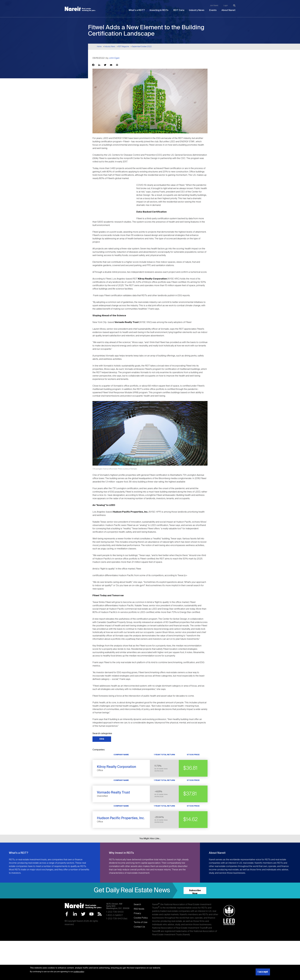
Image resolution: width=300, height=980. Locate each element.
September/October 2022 (142, 47)
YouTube (91, 914)
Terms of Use (141, 922)
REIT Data (179, 10)
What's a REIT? (137, 10)
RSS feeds (139, 909)
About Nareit (228, 10)
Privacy (137, 913)
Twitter (83, 914)
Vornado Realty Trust (113, 793)
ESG (102, 739)
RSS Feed (100, 914)
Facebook (67, 914)
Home (99, 47)
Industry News (197, 10)
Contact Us (139, 927)
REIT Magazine (124, 47)
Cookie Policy (141, 918)
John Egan (114, 58)
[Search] (234, 5)
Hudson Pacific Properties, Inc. (121, 818)
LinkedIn (75, 914)
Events (213, 10)
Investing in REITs (159, 10)
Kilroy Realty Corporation (117, 767)
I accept (263, 972)
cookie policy (79, 972)
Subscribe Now (195, 892)
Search (137, 905)
